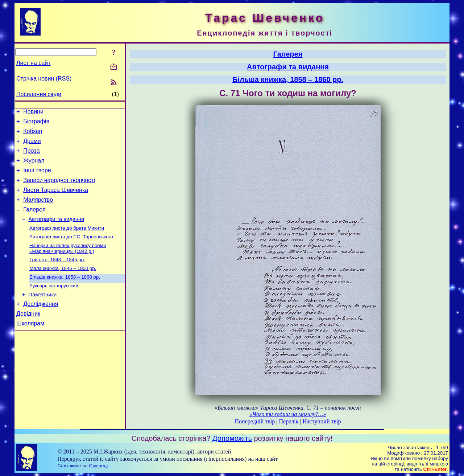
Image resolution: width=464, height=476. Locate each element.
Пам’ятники (43, 314)
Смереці (99, 466)
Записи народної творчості (59, 189)
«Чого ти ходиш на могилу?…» (288, 414)
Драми (32, 145)
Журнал (34, 167)
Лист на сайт (34, 63)
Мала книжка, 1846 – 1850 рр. (63, 285)
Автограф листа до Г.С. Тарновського (71, 251)
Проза (31, 156)
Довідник (28, 335)
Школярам (30, 346)
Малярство (38, 211)
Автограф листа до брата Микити (67, 242)
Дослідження (41, 324)
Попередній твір (255, 421)
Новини (33, 113)
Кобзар (33, 134)
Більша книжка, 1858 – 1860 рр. (65, 294)
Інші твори (37, 178)
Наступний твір (322, 421)
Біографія (36, 124)
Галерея (34, 221)
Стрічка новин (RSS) (44, 79)
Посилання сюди (39, 94)
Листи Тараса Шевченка (56, 200)
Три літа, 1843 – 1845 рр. (57, 276)
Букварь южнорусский (54, 304)
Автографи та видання (56, 232)
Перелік (289, 421)
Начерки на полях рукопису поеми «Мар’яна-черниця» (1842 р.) (68, 264)
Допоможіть (232, 438)
